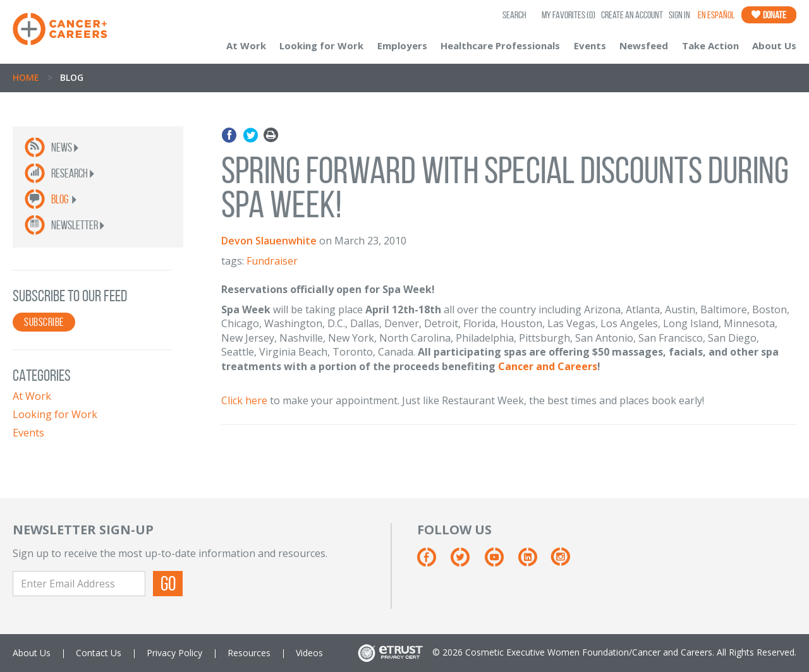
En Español (716, 15)
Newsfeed (644, 45)
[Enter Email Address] (79, 584)
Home (26, 77)
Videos (309, 653)
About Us (774, 45)
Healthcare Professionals (500, 45)
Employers (402, 45)
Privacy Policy (174, 653)
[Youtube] (500, 562)
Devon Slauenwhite (269, 241)
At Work (246, 45)
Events (590, 45)
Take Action (710, 45)
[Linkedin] (534, 562)
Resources (249, 653)
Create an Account (632, 15)
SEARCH (514, 15)
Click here (244, 400)
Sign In (679, 15)
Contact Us (99, 653)
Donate (769, 15)
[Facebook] (433, 562)
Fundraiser (272, 261)
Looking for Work (321, 45)
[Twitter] (466, 562)
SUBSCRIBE (44, 322)
